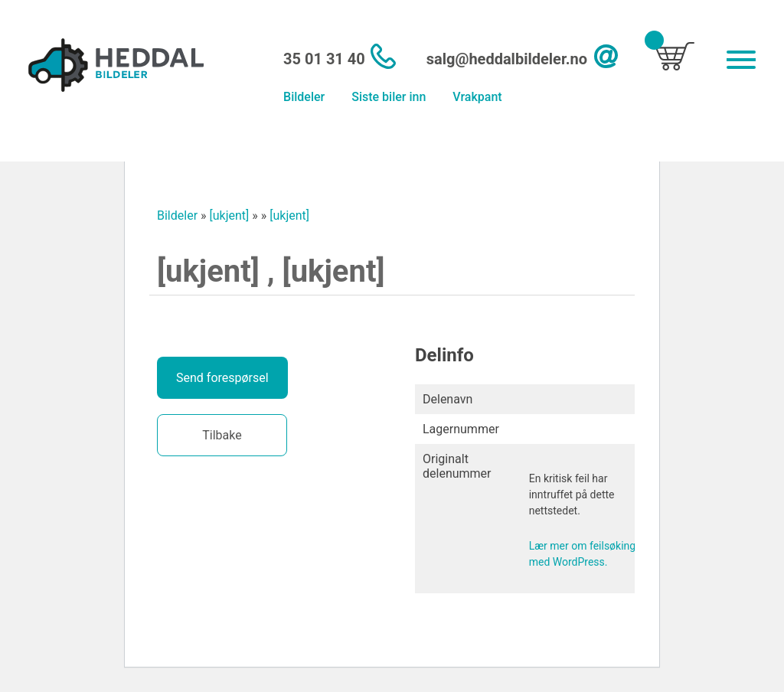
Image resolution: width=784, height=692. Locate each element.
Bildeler (304, 97)
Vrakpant (477, 97)
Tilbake (222, 435)
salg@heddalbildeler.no (507, 59)
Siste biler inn (389, 97)
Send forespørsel (222, 378)
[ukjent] (230, 215)
